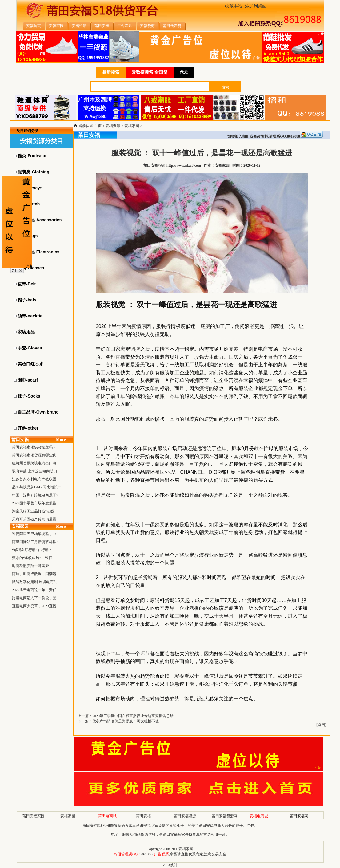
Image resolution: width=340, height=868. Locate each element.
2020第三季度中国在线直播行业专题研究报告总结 (133, 716)
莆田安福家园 (34, 816)
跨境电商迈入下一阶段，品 (34, 598)
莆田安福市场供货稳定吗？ (34, 447)
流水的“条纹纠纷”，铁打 (32, 558)
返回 (321, 725)
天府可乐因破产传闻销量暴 (34, 519)
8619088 (148, 854)
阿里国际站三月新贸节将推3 (35, 542)
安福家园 (132, 126)
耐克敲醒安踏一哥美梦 (30, 566)
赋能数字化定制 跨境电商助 (35, 582)
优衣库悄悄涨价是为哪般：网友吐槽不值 (126, 721)
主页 (98, 126)
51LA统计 (170, 865)
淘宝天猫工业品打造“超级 (33, 511)
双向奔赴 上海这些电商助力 (35, 471)
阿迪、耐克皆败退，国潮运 (34, 574)
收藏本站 (234, 6)
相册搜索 (111, 72)
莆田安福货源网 (225, 816)
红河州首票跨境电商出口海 (34, 463)
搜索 (225, 87)
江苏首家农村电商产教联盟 (34, 479)
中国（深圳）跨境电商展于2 (35, 495)
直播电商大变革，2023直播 (34, 606)
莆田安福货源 (185, 816)
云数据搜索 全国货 (150, 72)
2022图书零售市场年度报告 (34, 503)
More (61, 440)
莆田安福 (143, 816)
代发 (184, 72)
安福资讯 (113, 126)
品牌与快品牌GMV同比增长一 (37, 487)
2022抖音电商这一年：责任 (34, 590)
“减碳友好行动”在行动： (32, 550)
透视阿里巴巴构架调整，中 (34, 534)
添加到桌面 (256, 6)
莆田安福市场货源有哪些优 (34, 455)
